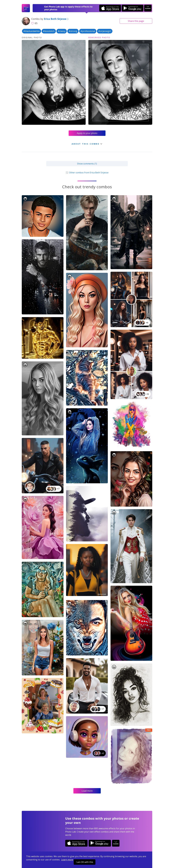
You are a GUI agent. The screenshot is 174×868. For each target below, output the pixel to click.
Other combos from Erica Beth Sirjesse (87, 173)
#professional (88, 31)
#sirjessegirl (105, 31)
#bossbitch (49, 31)
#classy (62, 31)
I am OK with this (85, 862)
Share (136, 21)
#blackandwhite (32, 31)
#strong (73, 31)
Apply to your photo (87, 133)
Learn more (67, 860)
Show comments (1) (87, 164)
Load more (87, 791)
